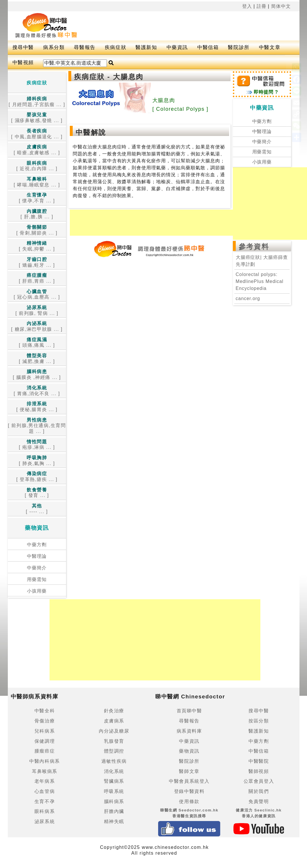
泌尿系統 (45, 821)
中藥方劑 (37, 545)
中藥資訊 (177, 47)
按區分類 (259, 721)
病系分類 (54, 47)
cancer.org (248, 298)
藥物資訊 (189, 751)
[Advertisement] (178, 26)
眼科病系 (45, 811)
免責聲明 (259, 801)
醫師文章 (189, 771)
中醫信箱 (208, 47)
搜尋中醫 (23, 47)
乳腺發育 (114, 741)
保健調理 (45, 741)
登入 (247, 6)
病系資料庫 (189, 731)
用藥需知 (37, 579)
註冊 (262, 6)
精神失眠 (114, 821)
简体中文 (281, 6)
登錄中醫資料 (189, 791)
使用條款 (189, 801)
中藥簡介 (37, 568)
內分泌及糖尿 (114, 731)
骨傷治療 (45, 721)
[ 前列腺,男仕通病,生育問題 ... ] (37, 426)
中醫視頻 (23, 62)
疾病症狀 (116, 47)
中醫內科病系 (45, 761)
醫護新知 (146, 47)
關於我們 (259, 791)
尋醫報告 (85, 47)
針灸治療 (114, 711)
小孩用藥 (37, 591)
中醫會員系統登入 (189, 781)
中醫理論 (37, 556)
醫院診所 (239, 47)
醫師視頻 (259, 771)
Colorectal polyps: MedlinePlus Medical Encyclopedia (260, 281)
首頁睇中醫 (189, 711)
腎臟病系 (114, 781)
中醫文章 (270, 47)
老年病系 (45, 781)
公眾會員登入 (259, 781)
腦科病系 (114, 801)
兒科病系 (45, 731)
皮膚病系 (114, 721)
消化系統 (114, 771)
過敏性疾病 (114, 761)
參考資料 (254, 247)
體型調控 (114, 751)
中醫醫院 (259, 761)
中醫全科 (45, 711)
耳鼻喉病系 (45, 771)
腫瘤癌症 (45, 751)
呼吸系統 (114, 791)
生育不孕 (45, 801)
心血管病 (45, 791)
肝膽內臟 (114, 811)
